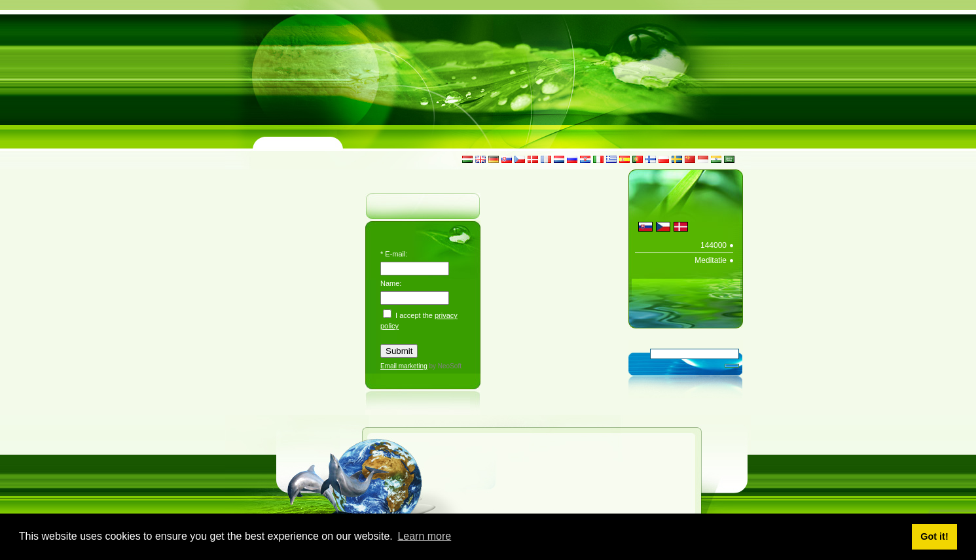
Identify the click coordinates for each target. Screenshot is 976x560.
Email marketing (404, 366)
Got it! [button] (934, 536)
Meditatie (711, 260)
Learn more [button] (424, 536)
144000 (714, 245)
